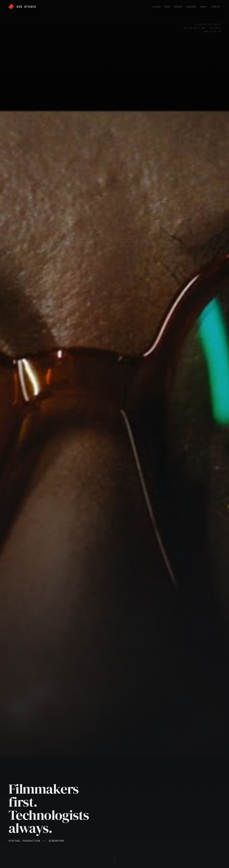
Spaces (178, 7)
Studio (156, 7)
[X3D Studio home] (22, 7)
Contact (216, 7)
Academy (191, 7)
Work (167, 7)
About (203, 7)
